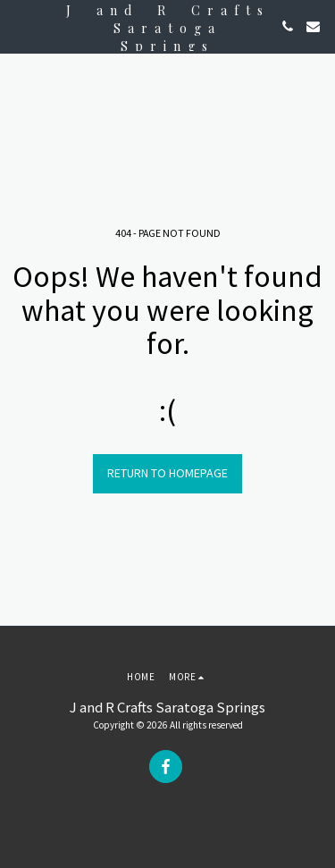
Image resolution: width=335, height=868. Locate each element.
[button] (20, 25)
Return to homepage (167, 473)
